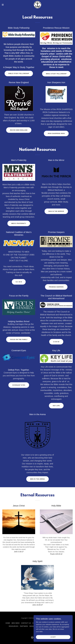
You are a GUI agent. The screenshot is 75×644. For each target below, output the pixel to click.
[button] (6, 5)
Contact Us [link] (26, 623)
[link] (37, 5)
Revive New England (19, 130)
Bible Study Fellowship (19, 73)
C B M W (56, 342)
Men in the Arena (37, 479)
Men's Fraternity (19, 223)
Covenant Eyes (19, 385)
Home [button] (8, 623)
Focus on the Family (19, 339)
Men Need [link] (16, 623)
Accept (53, 637)
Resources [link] (14, 626)
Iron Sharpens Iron (56, 133)
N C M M (19, 282)
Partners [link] (24, 626)
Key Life (56, 406)
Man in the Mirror (56, 211)
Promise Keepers (56, 287)
